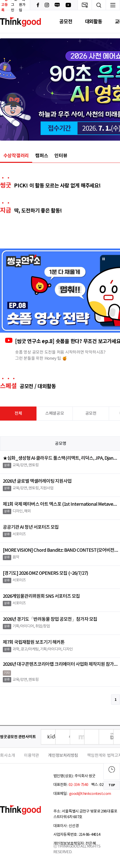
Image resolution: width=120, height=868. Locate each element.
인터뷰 (61, 156)
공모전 (66, 22)
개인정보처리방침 (63, 756)
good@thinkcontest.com (90, 794)
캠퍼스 (42, 156)
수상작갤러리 (16, 156)
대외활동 (94, 22)
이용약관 (32, 756)
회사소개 (8, 756)
